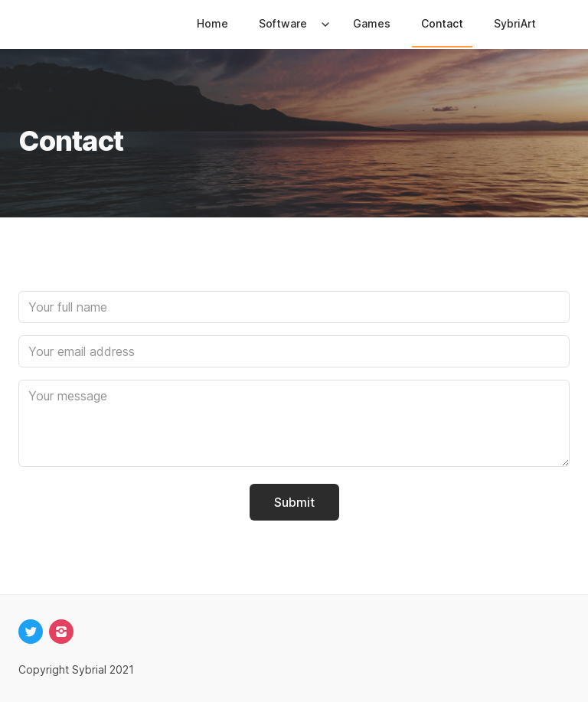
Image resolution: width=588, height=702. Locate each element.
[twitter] (31, 632)
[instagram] (61, 632)
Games (372, 23)
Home (212, 23)
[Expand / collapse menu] (324, 24)
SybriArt (515, 23)
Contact (442, 23)
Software (283, 23)
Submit (294, 502)
